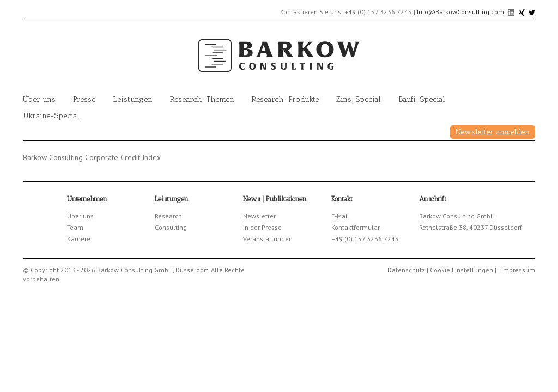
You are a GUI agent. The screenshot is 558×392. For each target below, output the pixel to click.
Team (75, 227)
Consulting (171, 227)
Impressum (518, 270)
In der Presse (262, 227)
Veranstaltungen (268, 239)
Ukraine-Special (51, 116)
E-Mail (340, 216)
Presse (84, 99)
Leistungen (133, 99)
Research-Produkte (285, 99)
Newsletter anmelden (493, 132)
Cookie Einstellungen (462, 270)
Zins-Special (359, 99)
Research (168, 216)
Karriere (79, 239)
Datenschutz (406, 270)
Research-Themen (202, 99)
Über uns (39, 99)
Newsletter (259, 216)
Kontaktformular (356, 227)
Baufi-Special (422, 99)
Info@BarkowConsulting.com (460, 12)
